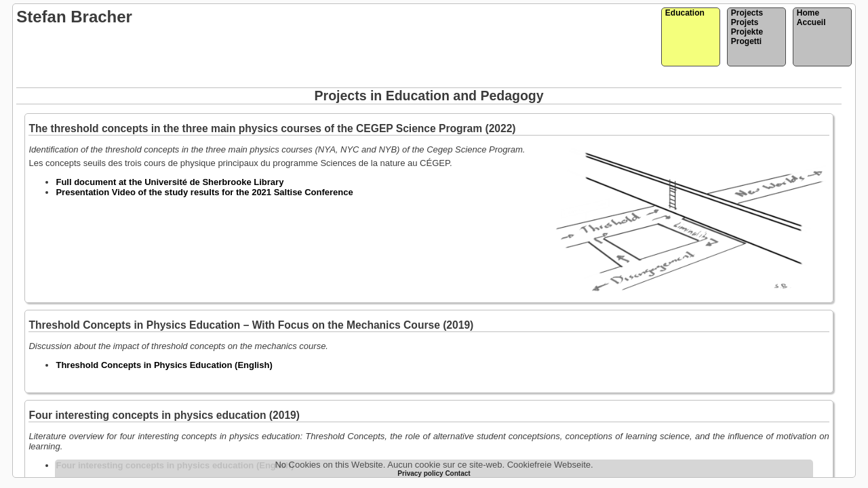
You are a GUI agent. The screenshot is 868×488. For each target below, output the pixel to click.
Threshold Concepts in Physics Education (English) (164, 365)
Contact (457, 473)
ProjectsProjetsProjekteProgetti (747, 27)
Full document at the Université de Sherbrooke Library (170, 182)
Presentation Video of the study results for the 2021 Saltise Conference (204, 192)
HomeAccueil (811, 18)
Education (685, 13)
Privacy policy (421, 473)
